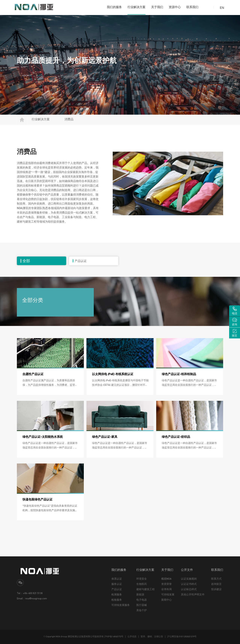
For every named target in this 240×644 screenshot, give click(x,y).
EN (222, 8)
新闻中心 (166, 600)
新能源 (140, 594)
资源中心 (175, 7)
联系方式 (216, 579)
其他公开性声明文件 (193, 594)
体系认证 (117, 579)
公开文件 (187, 570)
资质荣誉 (166, 584)
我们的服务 (114, 7)
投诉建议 (216, 589)
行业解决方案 (136, 7)
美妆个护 (142, 610)
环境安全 (142, 579)
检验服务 (117, 600)
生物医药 (142, 584)
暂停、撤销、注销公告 (152, 636)
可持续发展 (168, 594)
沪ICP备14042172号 (114, 636)
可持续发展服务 (121, 605)
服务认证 (117, 584)
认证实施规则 (189, 579)
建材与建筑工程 (145, 589)
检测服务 (117, 594)
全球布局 (166, 589)
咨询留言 (216, 584)
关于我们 (157, 7)
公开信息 (132, 636)
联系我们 (192, 7)
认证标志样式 (189, 589)
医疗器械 (142, 605)
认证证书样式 (189, 584)
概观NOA (166, 579)
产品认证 (117, 589)
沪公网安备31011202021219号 (182, 636)
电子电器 (142, 600)
